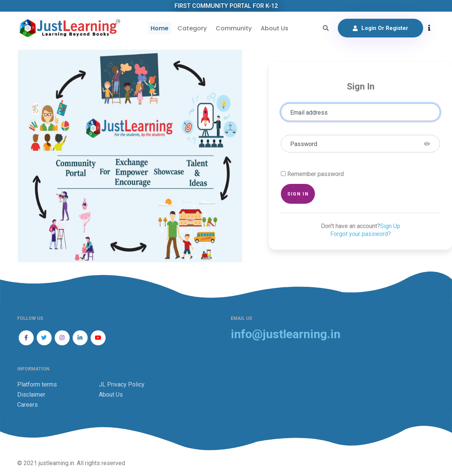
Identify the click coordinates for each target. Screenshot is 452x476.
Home (160, 28)
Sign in (298, 194)
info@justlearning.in (286, 334)
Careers (28, 405)
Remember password (316, 174)
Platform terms (37, 384)
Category (192, 28)
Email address (309, 113)
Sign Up (390, 226)
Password (304, 144)
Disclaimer (31, 395)
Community (234, 28)
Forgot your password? (361, 234)
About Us (274, 28)
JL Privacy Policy (122, 384)
